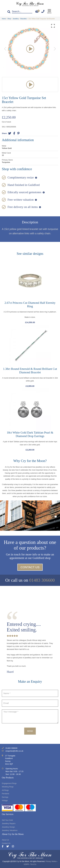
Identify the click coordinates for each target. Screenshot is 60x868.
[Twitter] (9, 847)
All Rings (5, 790)
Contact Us (30, 567)
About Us (5, 840)
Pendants (5, 794)
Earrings (5, 797)
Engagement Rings (9, 783)
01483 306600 (42, 580)
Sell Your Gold (7, 820)
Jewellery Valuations (10, 830)
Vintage (5, 801)
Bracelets (24, 19)
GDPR (26, 864)
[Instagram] (13, 847)
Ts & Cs (33, 864)
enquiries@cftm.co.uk (14, 751)
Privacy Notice (51, 861)
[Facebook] (4, 847)
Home (4, 19)
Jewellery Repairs (9, 824)
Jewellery (16, 19)
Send (30, 731)
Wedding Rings (8, 787)
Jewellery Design (8, 827)
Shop (9, 19)
